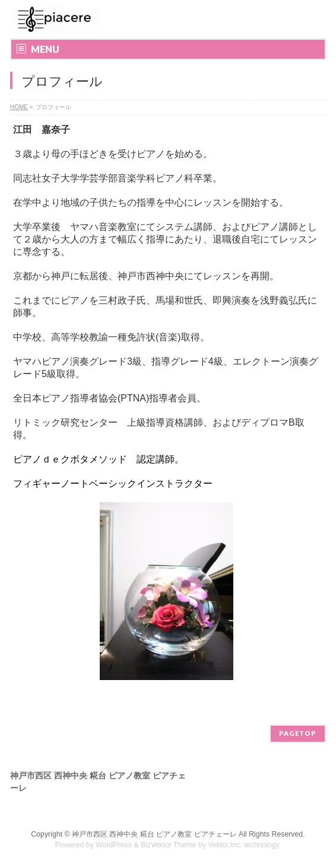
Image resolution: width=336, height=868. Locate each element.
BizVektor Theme (169, 845)
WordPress (114, 845)
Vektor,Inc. (225, 845)
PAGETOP (298, 733)
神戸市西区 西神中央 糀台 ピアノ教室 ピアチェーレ (154, 834)
